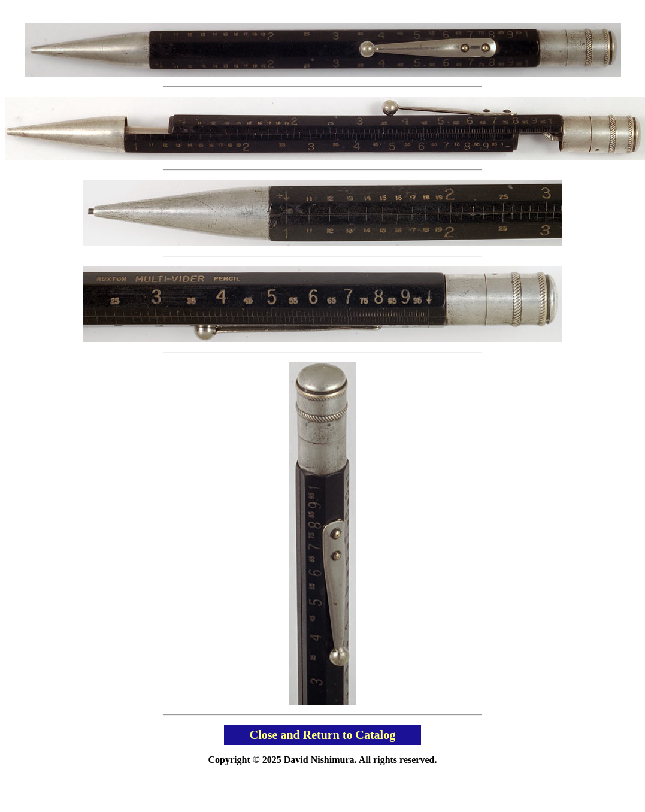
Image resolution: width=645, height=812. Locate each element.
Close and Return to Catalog (322, 735)
